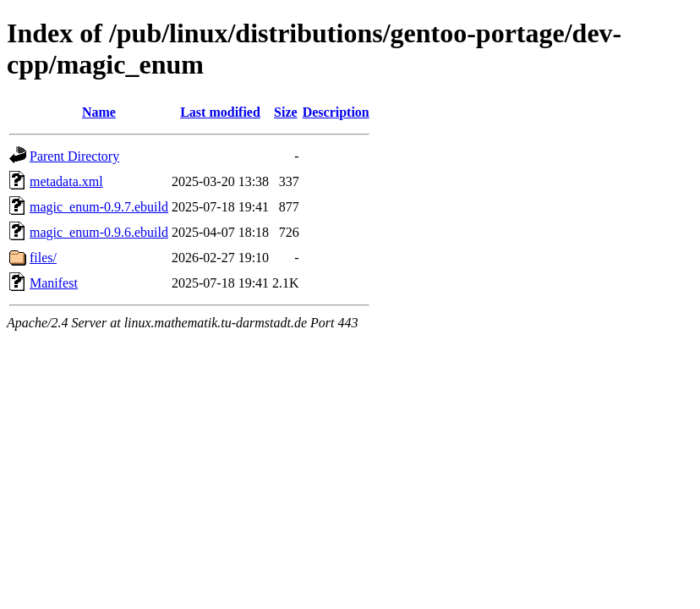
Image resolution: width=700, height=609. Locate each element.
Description (336, 112)
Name (99, 112)
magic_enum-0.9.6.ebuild (99, 232)
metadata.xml (66, 181)
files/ (43, 258)
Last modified (220, 112)
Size (286, 112)
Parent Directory (74, 156)
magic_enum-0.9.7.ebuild (99, 207)
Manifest (54, 283)
